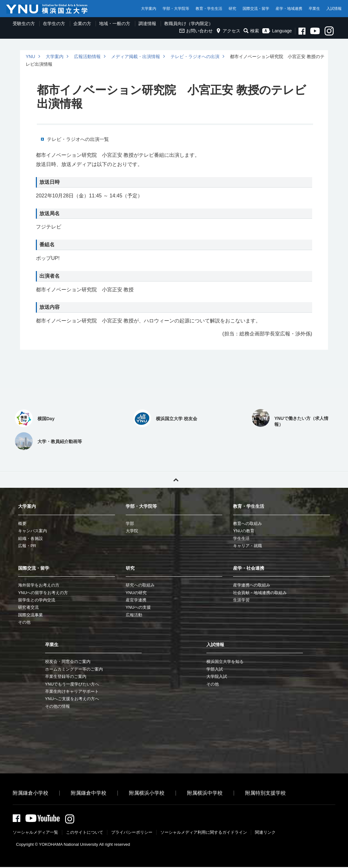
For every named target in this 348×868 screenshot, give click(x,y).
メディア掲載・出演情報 (136, 56)
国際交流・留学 (256, 9)
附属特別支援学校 (265, 793)
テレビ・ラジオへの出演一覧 (78, 139)
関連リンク (265, 833)
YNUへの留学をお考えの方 (43, 593)
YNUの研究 (136, 593)
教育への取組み (248, 523)
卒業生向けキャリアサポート (72, 691)
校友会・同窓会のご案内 (68, 662)
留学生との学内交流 (37, 600)
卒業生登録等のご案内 (66, 676)
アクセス (228, 31)
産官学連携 (136, 600)
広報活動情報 (87, 56)
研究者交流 (28, 607)
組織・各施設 (30, 538)
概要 (22, 523)
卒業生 (314, 9)
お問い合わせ (196, 31)
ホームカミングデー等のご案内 (74, 669)
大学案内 (149, 9)
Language (277, 31)
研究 (232, 9)
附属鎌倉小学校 (30, 793)
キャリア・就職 (248, 546)
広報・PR (27, 546)
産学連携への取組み (252, 585)
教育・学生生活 (209, 9)
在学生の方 (54, 23)
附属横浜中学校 (205, 793)
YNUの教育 (244, 531)
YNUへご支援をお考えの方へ (72, 699)
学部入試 (215, 669)
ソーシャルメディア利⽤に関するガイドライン (204, 833)
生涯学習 (241, 600)
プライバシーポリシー (132, 833)
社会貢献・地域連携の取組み (260, 593)
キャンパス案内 (33, 531)
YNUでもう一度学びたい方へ (72, 684)
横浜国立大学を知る (225, 662)
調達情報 (147, 23)
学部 (130, 523)
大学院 (132, 531)
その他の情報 (57, 706)
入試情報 (334, 9)
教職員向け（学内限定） (189, 23)
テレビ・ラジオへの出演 (195, 56)
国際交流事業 (30, 615)
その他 (24, 622)
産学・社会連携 (249, 568)
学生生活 (241, 538)
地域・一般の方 (115, 23)
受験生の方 (24, 23)
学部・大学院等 (176, 9)
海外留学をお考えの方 (39, 585)
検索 (251, 31)
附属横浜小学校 (147, 793)
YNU (30, 56)
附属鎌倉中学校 (89, 793)
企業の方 (82, 23)
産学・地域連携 (289, 9)
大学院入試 (217, 676)
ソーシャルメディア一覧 (35, 833)
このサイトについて (85, 833)
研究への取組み (140, 585)
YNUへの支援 (138, 607)
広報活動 (134, 615)
